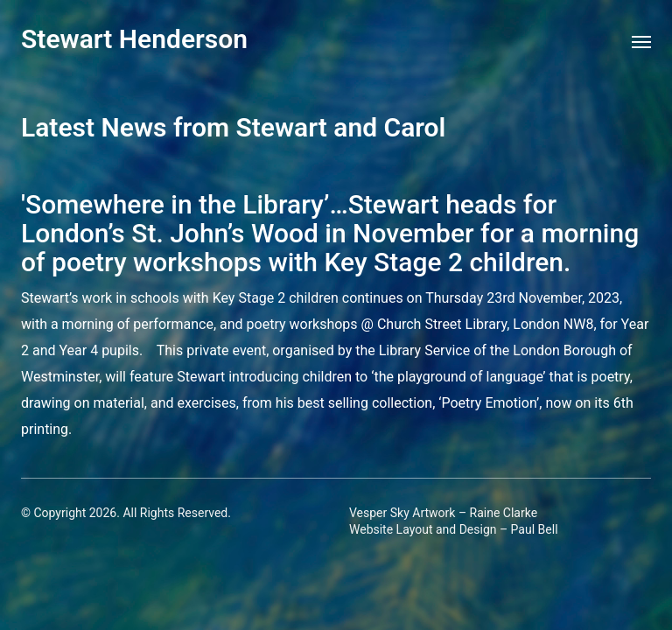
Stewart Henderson (134, 39)
